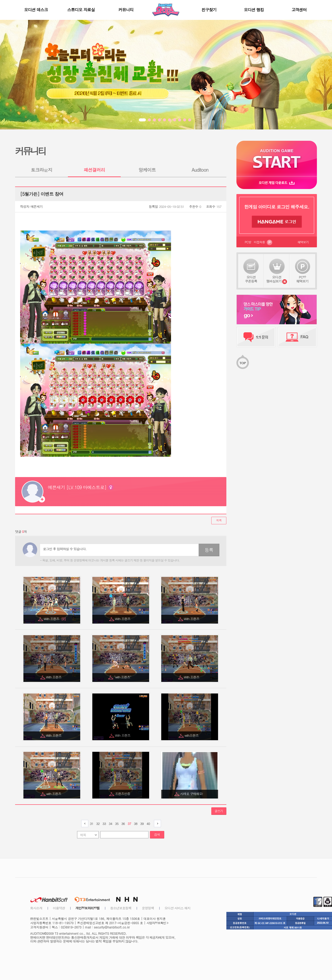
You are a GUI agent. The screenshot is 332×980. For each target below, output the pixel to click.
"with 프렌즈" (123, 677)
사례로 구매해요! (192, 794)
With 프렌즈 (55, 619)
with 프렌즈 (54, 794)
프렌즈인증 (123, 794)
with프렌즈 (192, 735)
